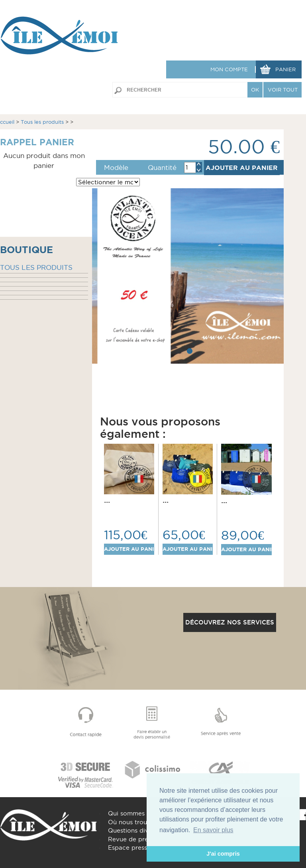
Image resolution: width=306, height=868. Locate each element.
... (107, 500)
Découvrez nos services (230, 622)
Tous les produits (42, 122)
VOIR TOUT (283, 90)
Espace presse (129, 848)
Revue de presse (133, 839)
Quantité (162, 168)
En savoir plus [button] (213, 830)
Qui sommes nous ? (137, 813)
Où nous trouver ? (135, 822)
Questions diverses (136, 830)
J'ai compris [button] (223, 854)
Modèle (116, 168)
